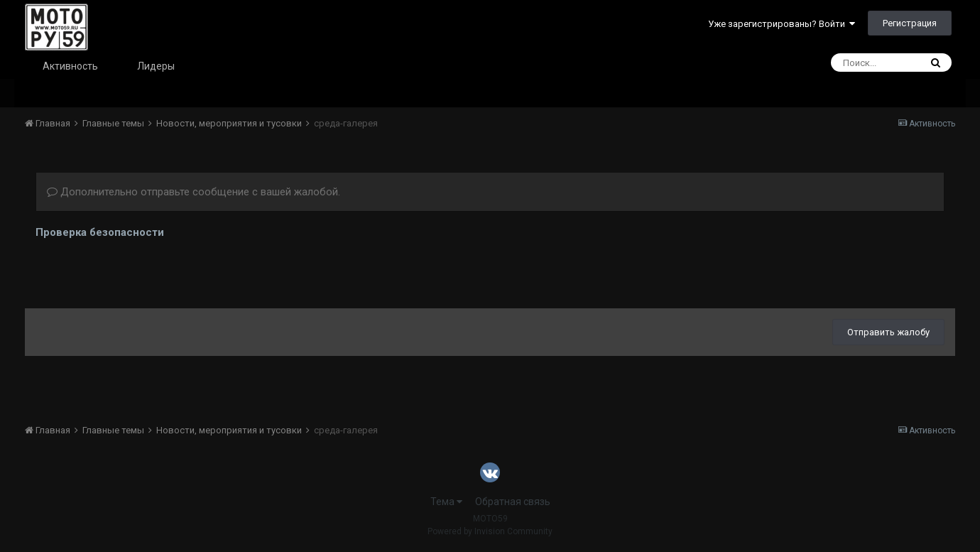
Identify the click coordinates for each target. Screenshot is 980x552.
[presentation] (143, 270)
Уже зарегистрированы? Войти (782, 24)
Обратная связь (513, 502)
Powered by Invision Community (490, 531)
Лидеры (156, 66)
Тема (446, 502)
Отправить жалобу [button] (888, 332)
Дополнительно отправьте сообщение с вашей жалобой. (194, 192)
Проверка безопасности (100, 232)
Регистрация (910, 23)
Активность (70, 66)
